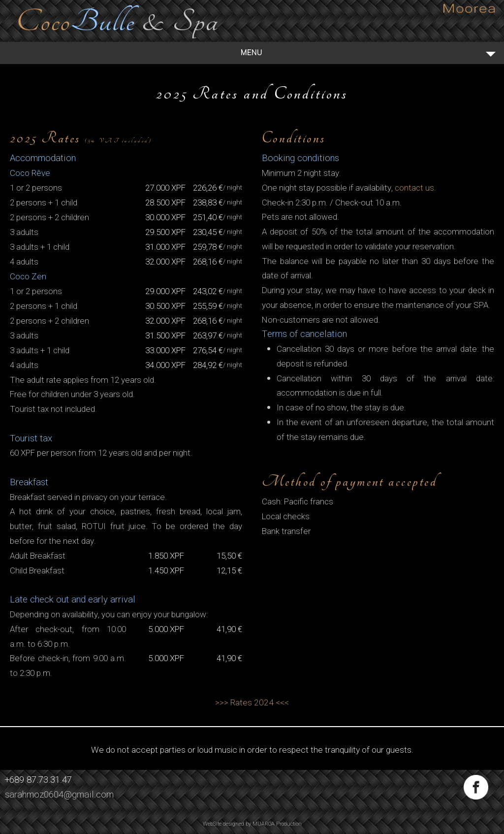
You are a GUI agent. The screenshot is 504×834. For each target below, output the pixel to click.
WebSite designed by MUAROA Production (252, 824)
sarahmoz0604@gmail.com (59, 795)
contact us (414, 188)
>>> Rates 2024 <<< (252, 703)
